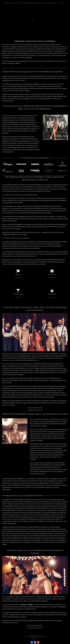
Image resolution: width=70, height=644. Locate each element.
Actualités (26, 637)
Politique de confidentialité (41, 637)
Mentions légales (32, 637)
